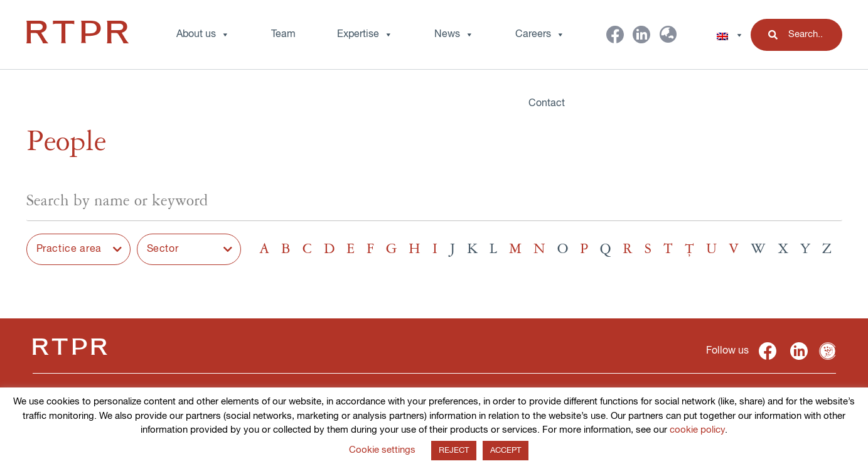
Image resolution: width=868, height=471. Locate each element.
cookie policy (697, 430)
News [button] (454, 35)
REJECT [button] (454, 451)
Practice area (69, 249)
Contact (547, 104)
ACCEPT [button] (506, 451)
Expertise (365, 35)
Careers (540, 35)
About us (203, 35)
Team (283, 35)
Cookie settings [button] (382, 450)
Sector (163, 249)
